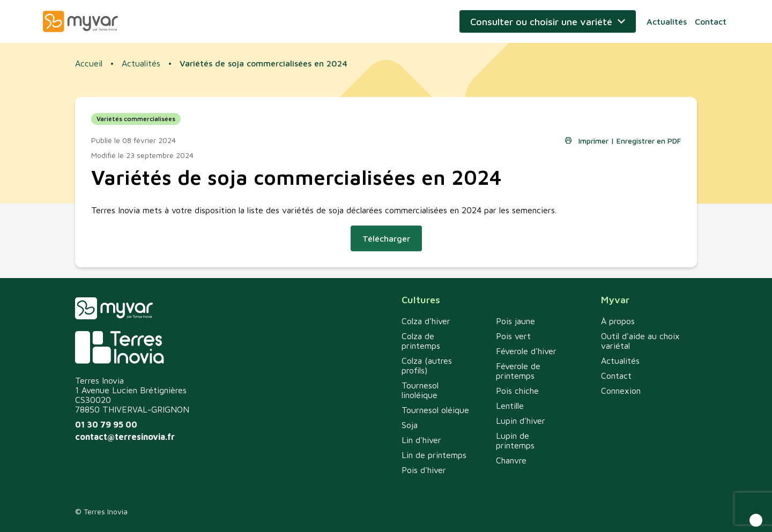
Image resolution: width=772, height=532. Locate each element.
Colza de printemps (421, 341)
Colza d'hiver (426, 321)
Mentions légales (668, 511)
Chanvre (511, 460)
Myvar (80, 21)
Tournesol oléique (435, 410)
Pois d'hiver (424, 470)
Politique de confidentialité (582, 511)
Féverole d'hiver (526, 351)
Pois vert (513, 336)
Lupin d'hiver (521, 421)
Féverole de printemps (518, 371)
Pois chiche (517, 391)
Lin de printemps (434, 455)
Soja (410, 425)
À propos (618, 321)
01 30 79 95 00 (106, 424)
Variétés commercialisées (136, 119)
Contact (711, 21)
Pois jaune (515, 321)
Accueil (89, 63)
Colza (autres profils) (427, 365)
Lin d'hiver (421, 440)
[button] (756, 520)
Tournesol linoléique (420, 390)
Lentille (510, 406)
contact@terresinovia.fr (125, 437)
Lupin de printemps (515, 440)
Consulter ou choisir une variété (541, 22)
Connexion (621, 391)
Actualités (667, 21)
